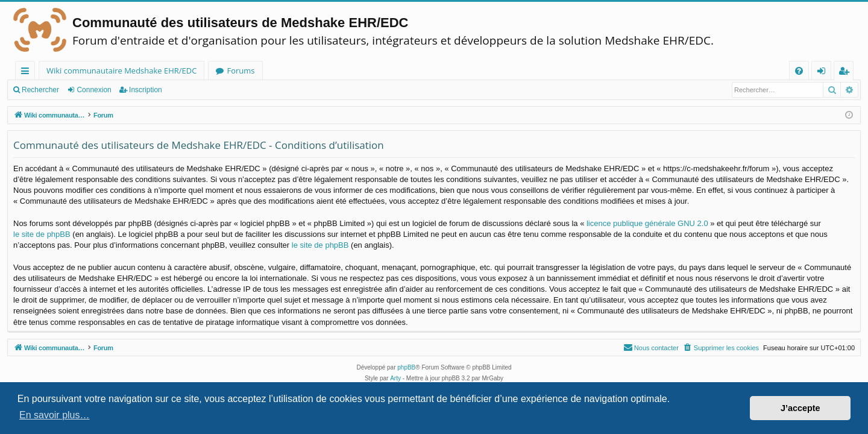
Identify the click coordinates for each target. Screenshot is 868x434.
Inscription (146, 90)
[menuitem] (799, 71)
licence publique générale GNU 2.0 (647, 223)
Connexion (94, 90)
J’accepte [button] (800, 408)
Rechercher (40, 90)
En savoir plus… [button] (55, 415)
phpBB (406, 367)
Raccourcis (27, 73)
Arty (395, 378)
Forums (241, 71)
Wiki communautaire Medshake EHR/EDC (121, 71)
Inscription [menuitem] (846, 73)
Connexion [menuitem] (824, 73)
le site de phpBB (42, 234)
